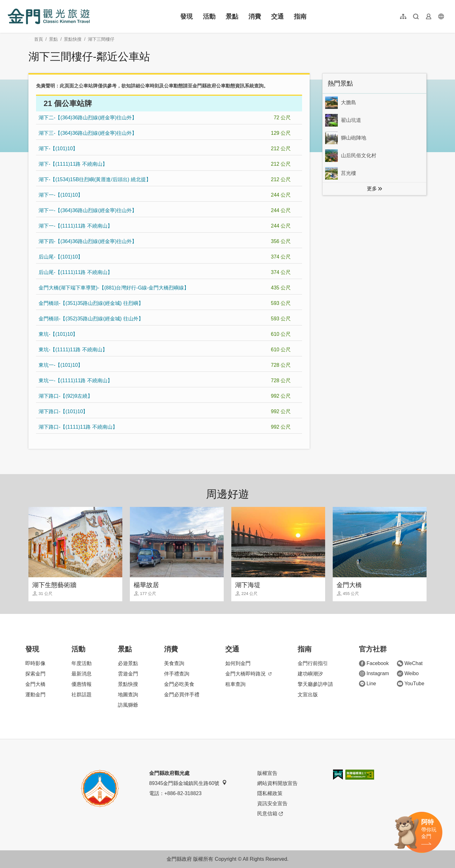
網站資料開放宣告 (277, 783)
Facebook (374, 663)
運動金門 (35, 695)
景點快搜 (73, 39)
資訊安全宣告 (272, 803)
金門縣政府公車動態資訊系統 (223, 86)
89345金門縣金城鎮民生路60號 (188, 783)
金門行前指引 (313, 663)
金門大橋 (35, 684)
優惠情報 (82, 684)
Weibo (408, 674)
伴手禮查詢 (177, 674)
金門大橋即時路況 (248, 674)
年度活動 (82, 663)
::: (10, 4)
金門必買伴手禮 (182, 695)
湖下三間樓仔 (101, 39)
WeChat (410, 663)
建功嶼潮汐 (310, 674)
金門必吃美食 (179, 684)
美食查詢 (174, 663)
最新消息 (82, 674)
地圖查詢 (128, 695)
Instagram (374, 674)
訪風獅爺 (128, 705)
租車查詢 (235, 684)
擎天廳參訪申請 (315, 684)
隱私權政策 (270, 793)
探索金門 (35, 674)
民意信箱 (270, 814)
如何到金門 (238, 663)
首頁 (39, 39)
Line (367, 684)
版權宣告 (267, 773)
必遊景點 (128, 663)
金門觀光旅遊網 (49, 16)
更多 (372, 189)
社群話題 (82, 695)
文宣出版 (308, 695)
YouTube (411, 684)
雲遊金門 (128, 674)
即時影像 (35, 663)
